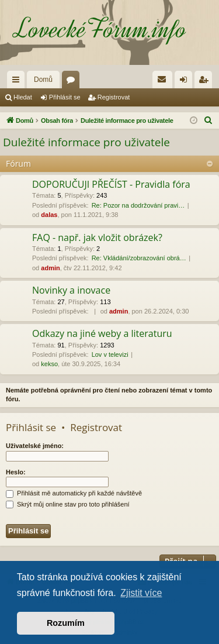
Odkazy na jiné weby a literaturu (102, 333)
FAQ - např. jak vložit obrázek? (97, 237)
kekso (49, 364)
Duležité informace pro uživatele (86, 142)
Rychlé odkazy (18, 82)
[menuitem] (162, 80)
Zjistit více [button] (141, 593)
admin (50, 268)
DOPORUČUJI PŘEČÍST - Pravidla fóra (111, 184)
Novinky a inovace (71, 290)
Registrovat (114, 97)
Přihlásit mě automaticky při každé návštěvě (74, 493)
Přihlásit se (65, 97)
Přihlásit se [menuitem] (186, 82)
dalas (49, 215)
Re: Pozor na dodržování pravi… (138, 205)
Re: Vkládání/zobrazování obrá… (139, 258)
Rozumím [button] (66, 623)
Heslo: (16, 472)
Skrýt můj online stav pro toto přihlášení (68, 504)
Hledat (23, 97)
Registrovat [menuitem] (206, 82)
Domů (43, 80)
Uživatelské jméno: (35, 446)
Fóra (73, 82)
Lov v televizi (110, 354)
